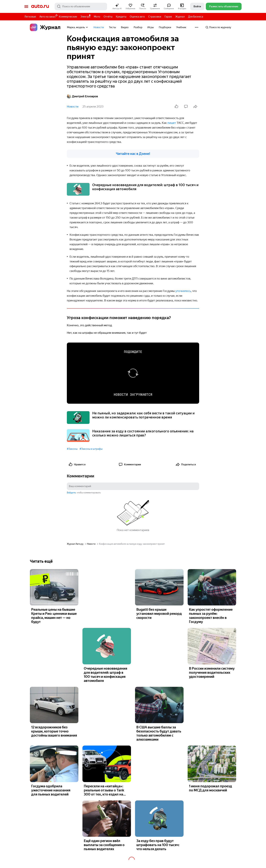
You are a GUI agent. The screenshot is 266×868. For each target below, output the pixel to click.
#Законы (72, 449)
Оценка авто (137, 17)
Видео (125, 27)
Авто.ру (40, 6)
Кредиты (121, 17)
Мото (97, 17)
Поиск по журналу (218, 27)
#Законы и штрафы (91, 449)
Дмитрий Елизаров (82, 96)
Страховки (155, 17)
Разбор (138, 27)
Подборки (165, 27)
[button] (117, 6)
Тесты (112, 27)
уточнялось (183, 291)
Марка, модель (78, 27)
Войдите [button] (71, 493)
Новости (99, 27)
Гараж (168, 17)
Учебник (181, 27)
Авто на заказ (48, 16)
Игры (151, 27)
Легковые (30, 17)
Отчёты (108, 17)
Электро (85, 17)
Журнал (180, 17)
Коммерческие (68, 17)
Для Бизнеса (196, 17)
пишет (172, 123)
